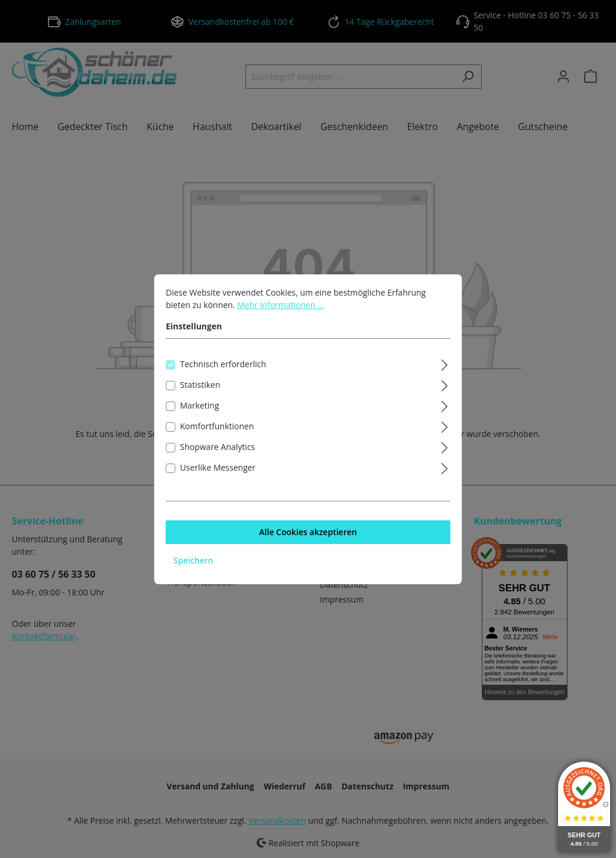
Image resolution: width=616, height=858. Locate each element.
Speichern (194, 573)
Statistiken (200, 397)
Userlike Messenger (218, 480)
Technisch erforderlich (223, 376)
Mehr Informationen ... (281, 317)
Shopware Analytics (218, 459)
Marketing (200, 418)
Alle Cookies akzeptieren (308, 544)
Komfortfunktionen (217, 438)
